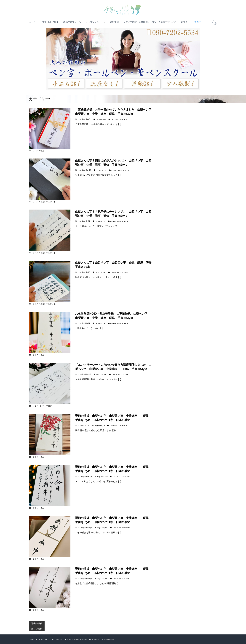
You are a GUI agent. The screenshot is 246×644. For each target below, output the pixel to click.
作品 (42, 151)
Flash (74, 639)
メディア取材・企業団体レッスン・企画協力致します (150, 22)
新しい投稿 (37, 629)
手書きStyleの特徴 (49, 22)
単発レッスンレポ (48, 202)
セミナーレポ (38, 406)
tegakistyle (101, 119)
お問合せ (185, 22)
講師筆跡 (114, 22)
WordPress (109, 639)
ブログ (198, 22)
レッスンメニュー (94, 22)
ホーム (32, 22)
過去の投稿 (37, 623)
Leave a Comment (120, 119)
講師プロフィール (72, 22)
